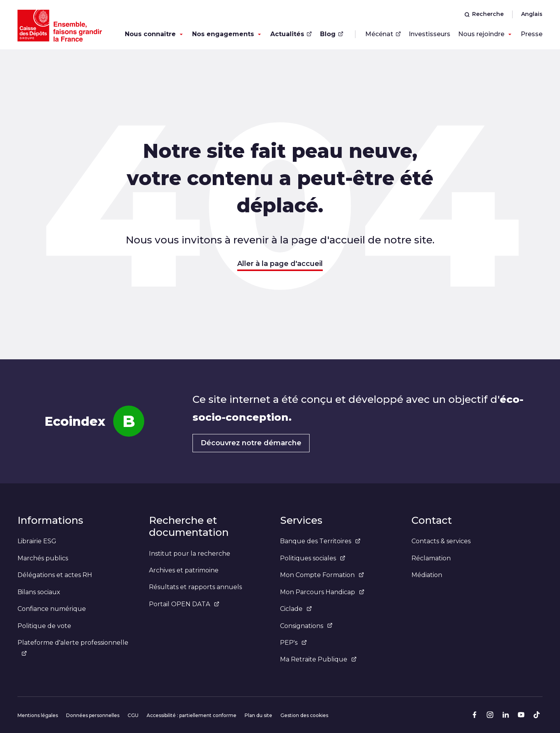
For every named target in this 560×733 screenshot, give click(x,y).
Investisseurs (430, 34)
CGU (133, 715)
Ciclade (296, 609)
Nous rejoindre (481, 34)
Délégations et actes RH (55, 575)
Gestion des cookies (304, 715)
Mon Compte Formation (322, 575)
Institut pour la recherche (190, 554)
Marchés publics (43, 558)
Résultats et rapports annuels (195, 587)
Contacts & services (441, 541)
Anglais (532, 14)
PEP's (293, 643)
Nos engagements (223, 34)
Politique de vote (44, 626)
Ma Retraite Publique (318, 659)
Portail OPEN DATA (184, 604)
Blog (332, 34)
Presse (532, 34)
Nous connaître (150, 34)
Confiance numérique (52, 609)
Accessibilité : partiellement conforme (192, 715)
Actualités (291, 34)
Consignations (306, 626)
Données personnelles (93, 715)
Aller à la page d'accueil (280, 264)
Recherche (484, 14)
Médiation (427, 575)
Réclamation (431, 558)
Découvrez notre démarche (251, 443)
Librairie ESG (37, 541)
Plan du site (258, 715)
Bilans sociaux (39, 592)
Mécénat (383, 34)
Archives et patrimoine (184, 570)
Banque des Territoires (320, 541)
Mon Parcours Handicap (322, 592)
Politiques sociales (313, 558)
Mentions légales (38, 715)
